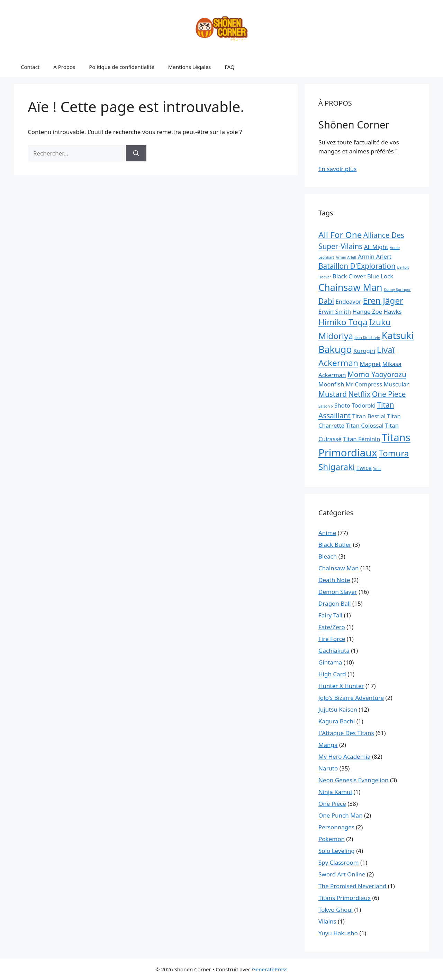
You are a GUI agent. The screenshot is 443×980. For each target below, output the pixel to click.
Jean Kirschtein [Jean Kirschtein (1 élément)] (367, 338)
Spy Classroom (339, 862)
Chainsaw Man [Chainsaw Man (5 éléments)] (350, 287)
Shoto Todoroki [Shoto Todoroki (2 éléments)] (355, 405)
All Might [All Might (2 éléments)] (376, 247)
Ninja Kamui (335, 792)
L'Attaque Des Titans (346, 733)
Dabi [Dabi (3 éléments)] (326, 301)
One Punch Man (341, 815)
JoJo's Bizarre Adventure (351, 698)
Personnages (336, 827)
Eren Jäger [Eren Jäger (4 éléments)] (383, 300)
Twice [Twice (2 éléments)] (364, 468)
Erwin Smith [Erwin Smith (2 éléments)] (335, 311)
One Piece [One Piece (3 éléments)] (389, 394)
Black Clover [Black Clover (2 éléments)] (349, 276)
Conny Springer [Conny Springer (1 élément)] (397, 289)
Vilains (327, 921)
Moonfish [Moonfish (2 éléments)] (331, 384)
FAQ (230, 67)
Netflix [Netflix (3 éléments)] (359, 394)
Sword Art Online (342, 874)
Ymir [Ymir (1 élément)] (377, 469)
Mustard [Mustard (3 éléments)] (333, 394)
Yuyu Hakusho (338, 933)
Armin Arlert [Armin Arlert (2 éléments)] (375, 256)
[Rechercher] (136, 153)
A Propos (64, 67)
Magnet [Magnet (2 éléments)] (370, 364)
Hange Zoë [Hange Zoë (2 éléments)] (368, 311)
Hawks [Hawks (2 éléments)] (392, 311)
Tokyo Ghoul (336, 910)
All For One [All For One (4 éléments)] (340, 235)
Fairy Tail (330, 615)
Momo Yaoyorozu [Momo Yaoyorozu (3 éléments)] (377, 374)
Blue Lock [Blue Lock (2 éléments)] (380, 276)
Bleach (328, 556)
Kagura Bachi (337, 721)
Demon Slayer (338, 592)
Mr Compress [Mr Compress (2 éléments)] (364, 384)
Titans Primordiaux (345, 898)
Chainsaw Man (339, 568)
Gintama (330, 662)
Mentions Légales (190, 67)
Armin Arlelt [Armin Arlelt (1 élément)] (346, 257)
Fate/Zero (332, 627)
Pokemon (332, 839)
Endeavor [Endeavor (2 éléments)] (349, 301)
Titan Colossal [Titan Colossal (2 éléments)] (365, 425)
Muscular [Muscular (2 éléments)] (396, 384)
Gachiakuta (334, 651)
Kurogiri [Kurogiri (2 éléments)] (364, 351)
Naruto (328, 768)
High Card (332, 674)
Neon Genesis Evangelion (354, 780)
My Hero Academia (345, 756)
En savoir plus (337, 169)
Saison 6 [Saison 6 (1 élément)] (326, 406)
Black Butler (335, 545)
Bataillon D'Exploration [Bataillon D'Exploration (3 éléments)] (357, 266)
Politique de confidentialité (121, 67)
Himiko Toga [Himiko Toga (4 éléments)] (343, 322)
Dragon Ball (335, 603)
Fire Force (332, 639)
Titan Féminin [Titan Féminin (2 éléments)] (361, 439)
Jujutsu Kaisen (338, 709)
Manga (328, 745)
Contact (30, 67)
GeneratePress (270, 969)
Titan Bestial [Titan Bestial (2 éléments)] (369, 416)
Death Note (334, 580)
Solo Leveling (337, 851)
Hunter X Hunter (341, 686)
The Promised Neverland (352, 886)
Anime (327, 533)
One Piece (332, 804)
